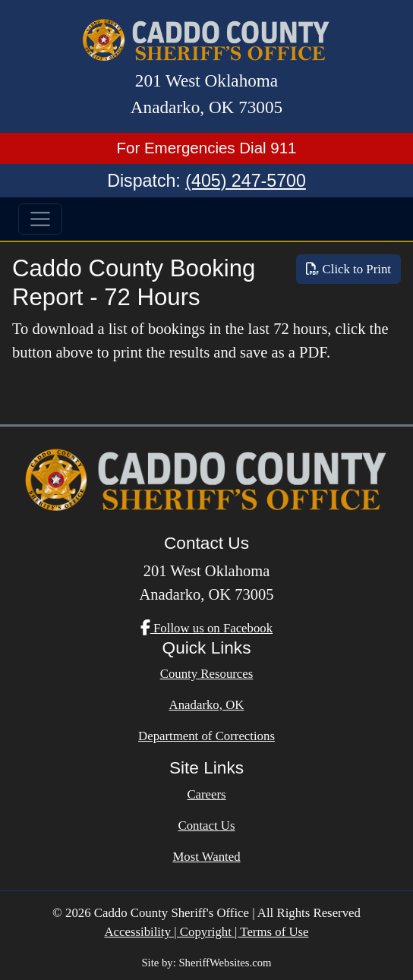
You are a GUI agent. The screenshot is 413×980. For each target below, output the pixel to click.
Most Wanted (206, 857)
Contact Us (206, 826)
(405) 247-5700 (246, 181)
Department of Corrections (206, 736)
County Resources (207, 674)
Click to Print (348, 269)
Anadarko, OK (207, 705)
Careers (206, 794)
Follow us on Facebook (206, 628)
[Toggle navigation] (40, 219)
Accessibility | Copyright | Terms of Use (206, 932)
